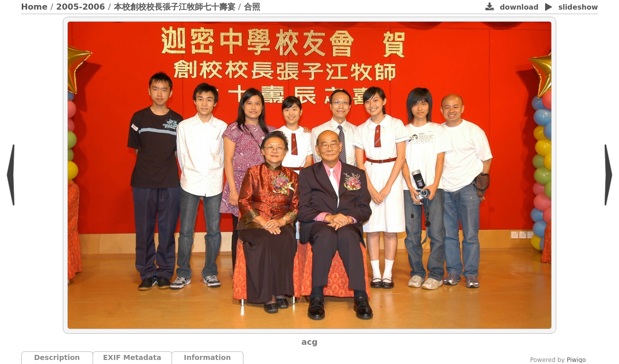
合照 (252, 7)
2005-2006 (81, 7)
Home (34, 7)
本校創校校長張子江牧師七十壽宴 (175, 7)
